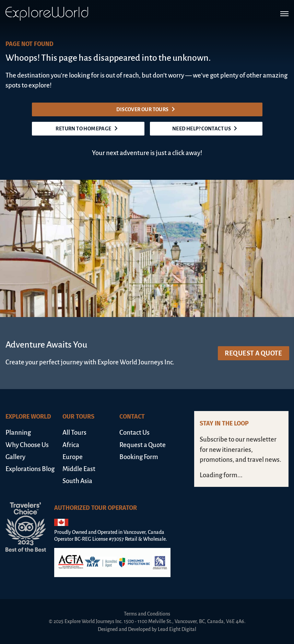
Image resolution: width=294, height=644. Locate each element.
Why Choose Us (27, 445)
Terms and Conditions (147, 614)
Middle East (79, 469)
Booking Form (139, 457)
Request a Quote (253, 353)
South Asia (77, 481)
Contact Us (134, 432)
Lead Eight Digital (177, 629)
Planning (18, 432)
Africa (71, 445)
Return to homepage (88, 129)
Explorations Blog (30, 469)
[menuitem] (31, 432)
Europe (73, 457)
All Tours (74, 432)
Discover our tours (147, 109)
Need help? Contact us (206, 129)
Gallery (15, 457)
